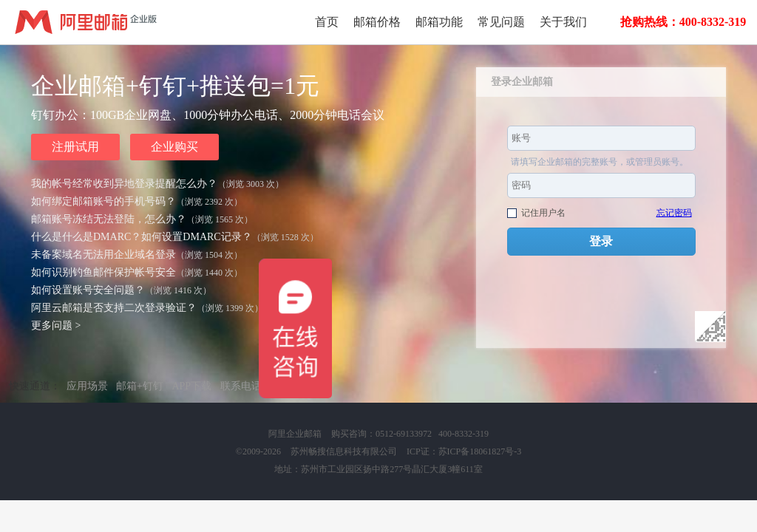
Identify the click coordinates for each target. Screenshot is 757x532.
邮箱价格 (377, 22)
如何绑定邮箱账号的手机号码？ (103, 201)
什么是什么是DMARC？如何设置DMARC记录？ (142, 237)
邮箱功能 (439, 22)
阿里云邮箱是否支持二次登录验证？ (114, 308)
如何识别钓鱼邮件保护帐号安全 (103, 272)
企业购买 (174, 147)
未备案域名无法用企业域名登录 (103, 255)
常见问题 (501, 22)
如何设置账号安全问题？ (88, 290)
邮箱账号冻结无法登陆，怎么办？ (109, 219)
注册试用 (75, 147)
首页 (327, 22)
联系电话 (241, 386)
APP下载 (191, 386)
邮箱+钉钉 (140, 386)
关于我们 (563, 22)
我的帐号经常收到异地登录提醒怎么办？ (124, 184)
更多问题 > (56, 325)
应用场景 (87, 386)
